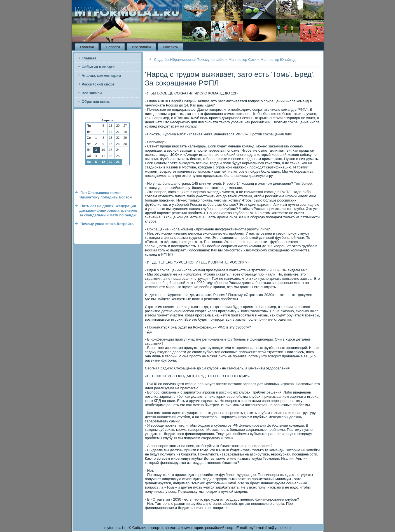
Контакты (171, 47)
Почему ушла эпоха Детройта (107, 224)
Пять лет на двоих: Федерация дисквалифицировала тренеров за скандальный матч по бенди (108, 211)
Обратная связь (96, 102)
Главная (87, 47)
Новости (113, 47)
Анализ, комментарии (101, 76)
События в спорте (98, 67)
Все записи (141, 47)
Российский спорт (98, 84)
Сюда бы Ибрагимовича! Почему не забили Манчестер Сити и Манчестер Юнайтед (225, 60)
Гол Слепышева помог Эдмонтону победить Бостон (106, 195)
